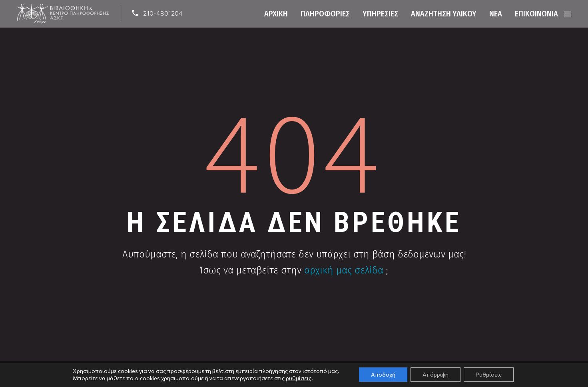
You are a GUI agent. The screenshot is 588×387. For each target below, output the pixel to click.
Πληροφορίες (325, 14)
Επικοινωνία (536, 14)
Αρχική (276, 14)
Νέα (496, 14)
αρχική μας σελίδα (344, 270)
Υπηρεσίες (380, 14)
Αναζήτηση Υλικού (444, 14)
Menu (568, 14)
